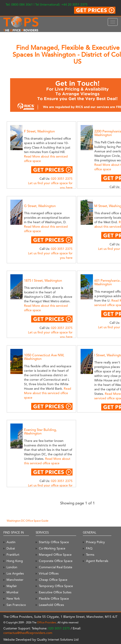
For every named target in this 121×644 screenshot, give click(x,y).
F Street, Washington (39, 131)
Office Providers (47, 622)
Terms (90, 555)
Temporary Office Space (56, 586)
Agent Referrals (97, 561)
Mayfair (12, 586)
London (12, 567)
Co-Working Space (52, 548)
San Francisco (16, 605)
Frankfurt (13, 555)
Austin (11, 542)
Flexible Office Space (54, 599)
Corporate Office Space (56, 561)
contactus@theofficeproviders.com (28, 633)
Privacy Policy (95, 542)
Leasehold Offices (51, 605)
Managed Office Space (55, 555)
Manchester (15, 580)
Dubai (11, 548)
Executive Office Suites (55, 592)
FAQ (89, 548)
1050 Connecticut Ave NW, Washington (44, 357)
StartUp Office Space (54, 542)
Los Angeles (15, 573)
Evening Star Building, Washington (40, 432)
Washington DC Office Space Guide (27, 521)
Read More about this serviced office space (48, 393)
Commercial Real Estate (56, 567)
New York (13, 599)
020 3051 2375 (62, 179)
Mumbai (12, 592)
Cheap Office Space (53, 580)
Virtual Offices (49, 573)
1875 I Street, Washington (43, 281)
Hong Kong (15, 561)
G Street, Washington (40, 206)
